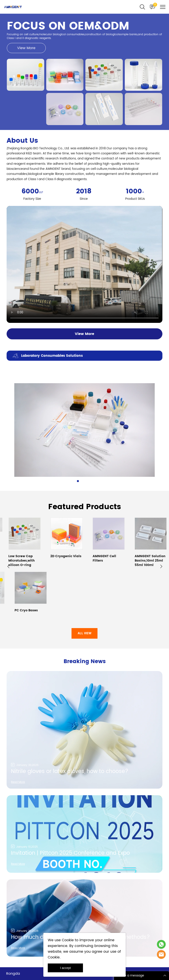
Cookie (68, 940)
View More (26, 48)
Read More (18, 741)
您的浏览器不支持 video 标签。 (84, 264)
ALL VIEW (84, 592)
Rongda (13, 932)
